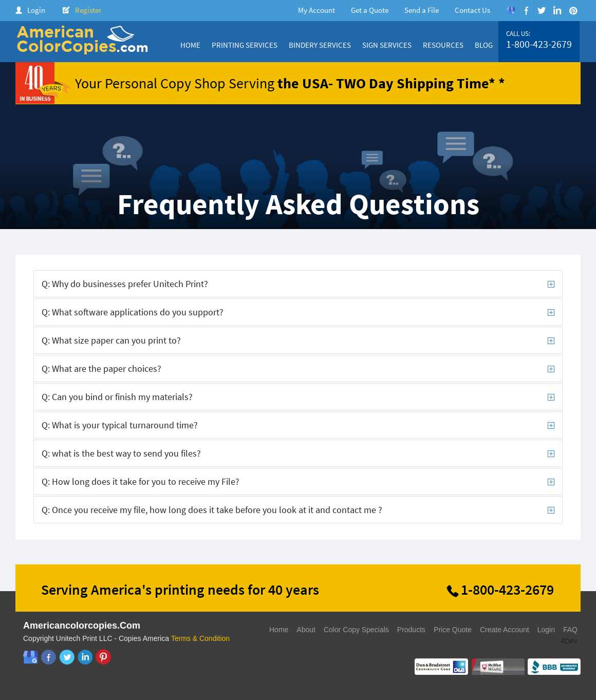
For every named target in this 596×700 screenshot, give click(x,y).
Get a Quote (370, 10)
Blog (484, 45)
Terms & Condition (200, 638)
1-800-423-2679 (539, 44)
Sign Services (387, 45)
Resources (443, 45)
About (306, 630)
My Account (316, 10)
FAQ (570, 630)
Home (190, 45)
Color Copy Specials (356, 630)
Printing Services (245, 45)
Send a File (422, 10)
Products (411, 630)
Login (36, 10)
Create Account (505, 630)
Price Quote (453, 630)
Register (88, 10)
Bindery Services (320, 45)
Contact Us (472, 10)
